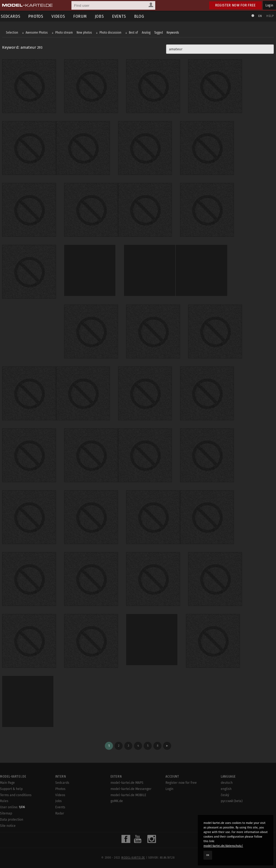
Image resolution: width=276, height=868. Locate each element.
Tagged (159, 33)
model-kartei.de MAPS (127, 782)
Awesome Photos (37, 33)
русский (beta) (232, 800)
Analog (147, 33)
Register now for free (235, 5)
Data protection (12, 819)
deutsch (227, 782)
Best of (134, 33)
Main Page (7, 782)
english (226, 788)
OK (208, 855)
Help (270, 16)
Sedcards (62, 782)
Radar (60, 813)
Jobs (101, 16)
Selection (13, 33)
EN (259, 16)
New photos (85, 33)
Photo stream (65, 33)
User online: (13, 806)
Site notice (8, 825)
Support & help (11, 788)
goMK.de (117, 800)
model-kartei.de (133, 857)
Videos (60, 16)
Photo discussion (111, 33)
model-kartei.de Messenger (131, 788)
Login (269, 5)
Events (121, 16)
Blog (141, 16)
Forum (82, 16)
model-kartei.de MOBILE (128, 794)
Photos (38, 16)
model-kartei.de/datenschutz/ (223, 846)
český (225, 794)
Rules (4, 800)
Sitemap (6, 813)
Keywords (173, 33)
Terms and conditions (16, 794)
